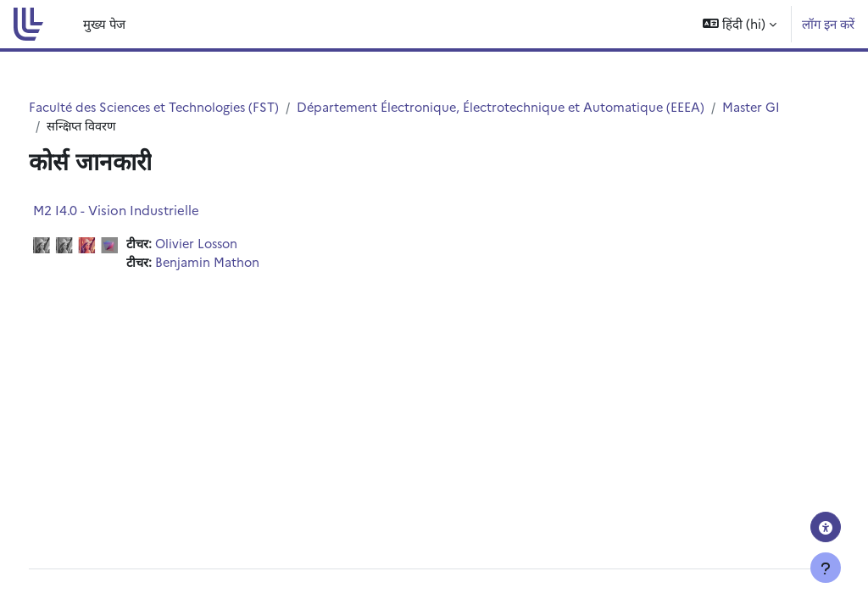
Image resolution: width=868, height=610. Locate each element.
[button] (740, 24)
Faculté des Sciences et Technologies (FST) (190, 107)
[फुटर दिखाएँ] (826, 568)
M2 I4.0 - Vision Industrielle (147, 211)
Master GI (108, 126)
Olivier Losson (231, 244)
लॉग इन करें (828, 23)
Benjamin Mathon (240, 264)
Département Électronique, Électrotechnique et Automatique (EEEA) (548, 107)
